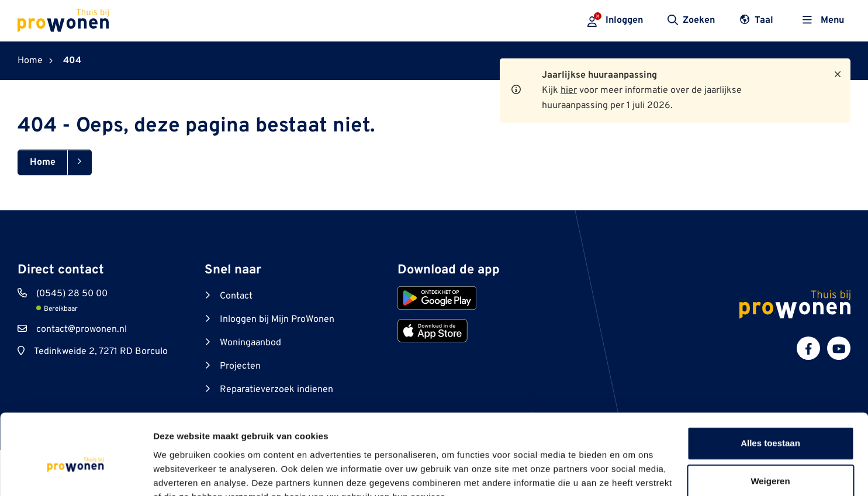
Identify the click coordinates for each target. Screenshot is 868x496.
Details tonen (181, 473)
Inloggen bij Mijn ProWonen (277, 320)
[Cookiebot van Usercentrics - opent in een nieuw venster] (76, 473)
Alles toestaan (770, 387)
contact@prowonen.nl (82, 329)
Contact (236, 296)
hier (569, 91)
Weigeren (770, 425)
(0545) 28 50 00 (72, 294)
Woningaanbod (250, 343)
